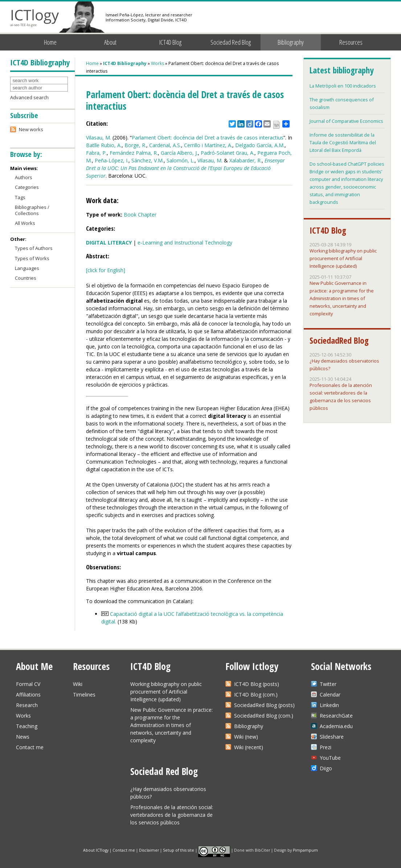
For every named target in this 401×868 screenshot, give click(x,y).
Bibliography (291, 42)
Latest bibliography (341, 70)
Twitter (328, 684)
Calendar (330, 695)
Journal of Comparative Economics (346, 121)
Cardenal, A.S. (165, 145)
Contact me (30, 747)
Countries (26, 278)
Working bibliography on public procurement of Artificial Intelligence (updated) (343, 258)
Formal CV (28, 684)
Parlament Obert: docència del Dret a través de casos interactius (208, 138)
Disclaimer (149, 850)
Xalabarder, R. (245, 160)
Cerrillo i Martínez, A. (208, 145)
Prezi (326, 747)
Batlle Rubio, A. (104, 145)
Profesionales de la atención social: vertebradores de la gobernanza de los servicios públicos (172, 815)
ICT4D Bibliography (125, 63)
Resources (351, 42)
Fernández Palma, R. (134, 153)
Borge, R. (135, 145)
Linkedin (329, 705)
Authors (24, 177)
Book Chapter (140, 215)
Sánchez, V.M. (148, 160)
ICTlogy (35, 18)
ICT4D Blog (170, 42)
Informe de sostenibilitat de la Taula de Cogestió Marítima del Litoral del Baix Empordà (343, 142)
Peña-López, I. (112, 160)
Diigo (326, 768)
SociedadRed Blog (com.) (264, 716)
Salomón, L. (181, 160)
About (110, 42)
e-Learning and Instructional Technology (185, 243)
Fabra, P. (96, 153)
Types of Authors (34, 248)
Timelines (84, 695)
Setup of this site (179, 850)
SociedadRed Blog (339, 340)
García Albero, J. (179, 153)
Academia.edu (336, 726)
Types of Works (32, 258)
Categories (27, 187)
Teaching (27, 726)
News (23, 737)
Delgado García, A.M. (260, 145)
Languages (27, 268)
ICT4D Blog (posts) (257, 684)
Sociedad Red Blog (231, 42)
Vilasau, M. (99, 138)
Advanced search (29, 97)
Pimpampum (305, 850)
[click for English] (106, 270)
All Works (25, 223)
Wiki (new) (246, 737)
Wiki (78, 684)
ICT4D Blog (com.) (256, 695)
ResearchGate (336, 716)
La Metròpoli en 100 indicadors (343, 86)
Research (27, 705)
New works (31, 129)
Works (157, 63)
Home (50, 42)
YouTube (330, 758)
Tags (20, 197)
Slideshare (332, 737)
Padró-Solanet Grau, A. (228, 153)
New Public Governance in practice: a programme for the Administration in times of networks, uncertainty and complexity (342, 298)
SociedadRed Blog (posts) (264, 705)
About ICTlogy (96, 850)
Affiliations (28, 695)
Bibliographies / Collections (32, 210)
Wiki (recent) (249, 747)
